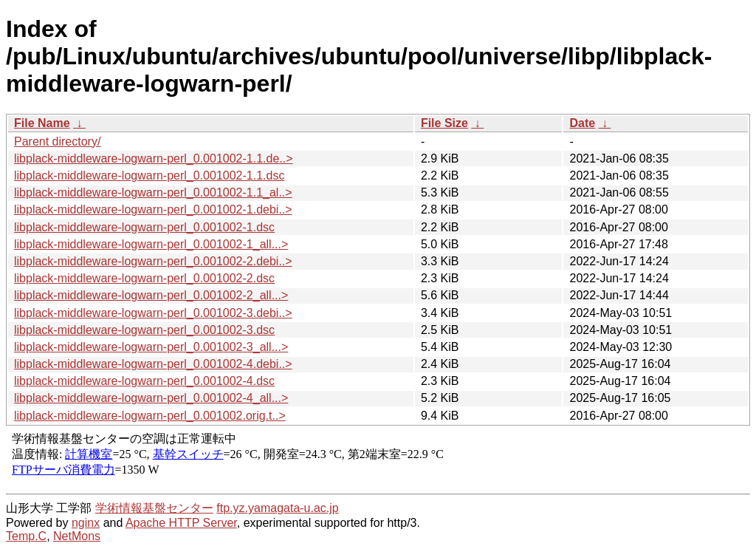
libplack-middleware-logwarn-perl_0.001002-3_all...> (151, 347)
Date (582, 123)
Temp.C (26, 536)
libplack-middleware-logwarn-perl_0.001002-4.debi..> (153, 364)
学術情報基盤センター (154, 508)
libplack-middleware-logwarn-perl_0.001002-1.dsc (144, 227)
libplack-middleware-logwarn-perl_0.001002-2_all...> (151, 295)
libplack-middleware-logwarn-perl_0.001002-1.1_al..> (153, 192)
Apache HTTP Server (181, 523)
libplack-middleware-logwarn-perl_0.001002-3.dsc (144, 330)
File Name (42, 123)
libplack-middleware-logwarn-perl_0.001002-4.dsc (144, 381)
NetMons (77, 536)
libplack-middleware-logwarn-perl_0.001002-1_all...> (151, 244)
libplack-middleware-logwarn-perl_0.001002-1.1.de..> (154, 158)
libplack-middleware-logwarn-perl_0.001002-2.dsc (144, 278)
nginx (86, 523)
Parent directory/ (57, 141)
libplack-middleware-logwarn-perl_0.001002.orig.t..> (150, 416)
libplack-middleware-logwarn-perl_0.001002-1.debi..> (153, 209)
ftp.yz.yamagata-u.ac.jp (277, 508)
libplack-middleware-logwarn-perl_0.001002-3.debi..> (153, 313)
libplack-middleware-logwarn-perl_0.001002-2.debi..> (153, 261)
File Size (444, 123)
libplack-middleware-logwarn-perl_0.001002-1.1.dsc (149, 175)
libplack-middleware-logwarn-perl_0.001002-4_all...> (151, 398)
